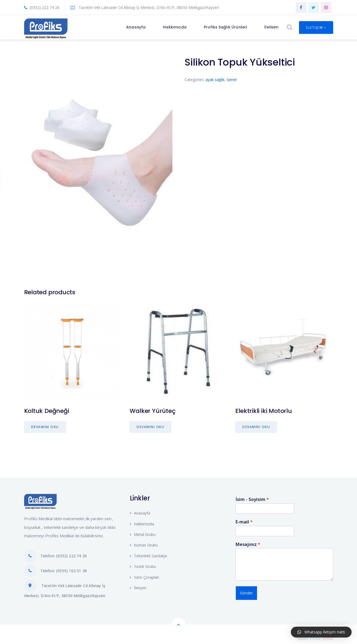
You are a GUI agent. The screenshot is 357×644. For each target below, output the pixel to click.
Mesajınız (248, 543)
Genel (232, 80)
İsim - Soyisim (252, 498)
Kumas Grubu (144, 544)
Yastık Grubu (143, 565)
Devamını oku (45, 427)
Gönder (246, 592)
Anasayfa (140, 512)
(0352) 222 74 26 (42, 7)
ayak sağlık (215, 80)
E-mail (244, 521)
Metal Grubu (143, 533)
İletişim (316, 27)
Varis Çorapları (144, 576)
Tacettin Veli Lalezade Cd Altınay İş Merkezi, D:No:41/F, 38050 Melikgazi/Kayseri (145, 7)
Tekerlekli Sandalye (149, 555)
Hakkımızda (142, 523)
